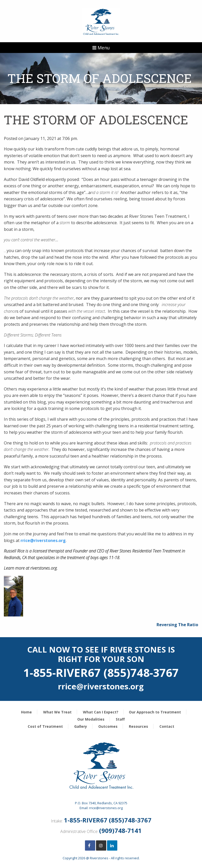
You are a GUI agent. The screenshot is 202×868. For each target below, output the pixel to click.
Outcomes (108, 726)
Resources (138, 726)
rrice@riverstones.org (43, 540)
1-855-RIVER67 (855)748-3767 (108, 820)
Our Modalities (91, 719)
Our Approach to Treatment (155, 712)
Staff (120, 719)
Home (26, 712)
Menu (101, 48)
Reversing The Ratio (177, 625)
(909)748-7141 (120, 831)
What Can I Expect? (101, 712)
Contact (167, 726)
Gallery (81, 726)
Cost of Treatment (45, 726)
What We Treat (57, 712)
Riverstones (99, 858)
